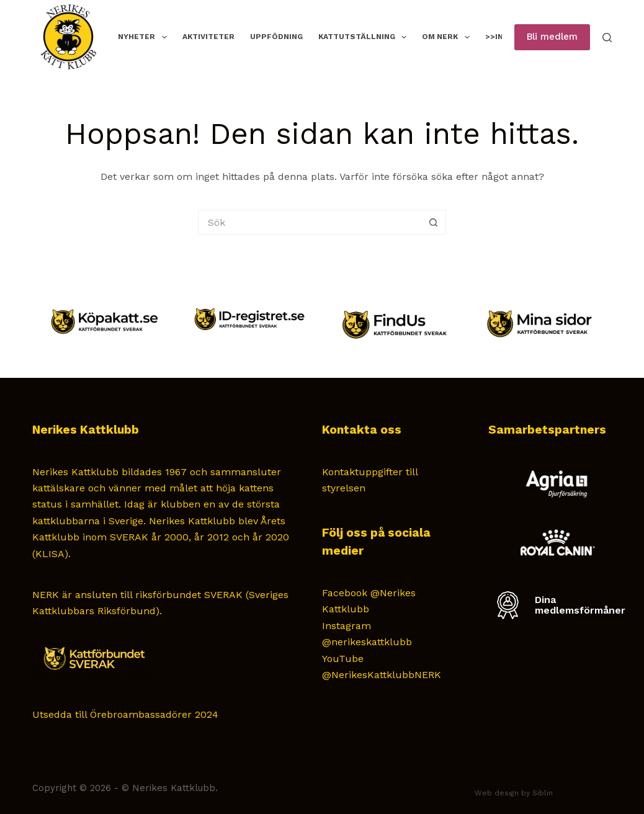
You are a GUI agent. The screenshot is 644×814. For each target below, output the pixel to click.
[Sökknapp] (434, 222)
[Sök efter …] (310, 222)
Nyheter (145, 37)
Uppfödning (276, 37)
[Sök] (607, 38)
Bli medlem (552, 37)
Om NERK (448, 37)
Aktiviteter (208, 37)
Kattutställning (365, 37)
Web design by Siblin (514, 793)
